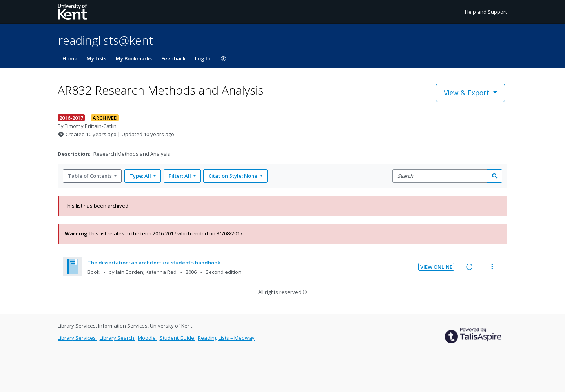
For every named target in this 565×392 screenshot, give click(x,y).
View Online (436, 267)
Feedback (173, 58)
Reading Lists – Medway (226, 338)
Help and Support (486, 12)
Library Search (118, 338)
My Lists (97, 58)
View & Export (467, 93)
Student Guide (178, 338)
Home (70, 58)
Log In (203, 58)
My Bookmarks (134, 58)
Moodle (147, 338)
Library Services (77, 338)
